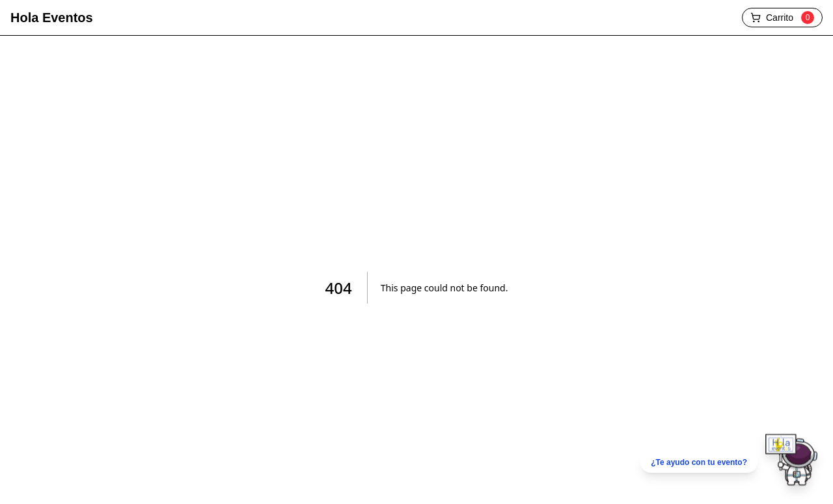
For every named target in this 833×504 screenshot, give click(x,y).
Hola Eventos (52, 18)
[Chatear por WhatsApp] (729, 462)
